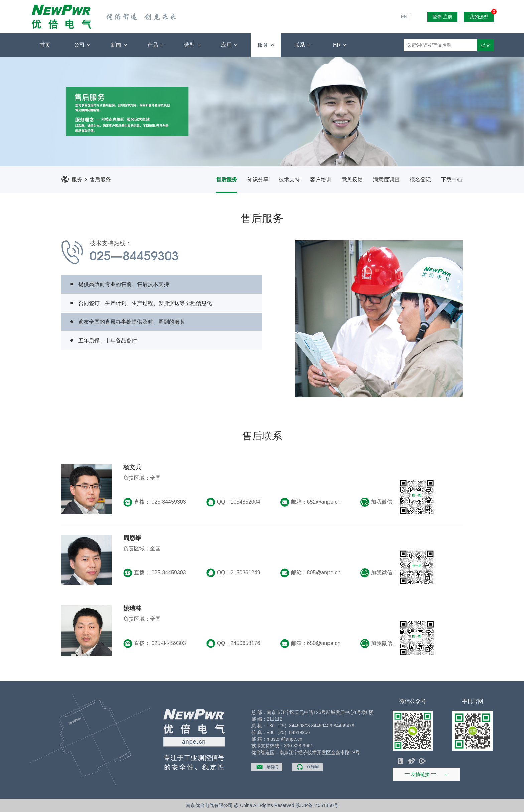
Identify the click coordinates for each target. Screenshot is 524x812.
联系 (302, 45)
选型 (192, 45)
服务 (266, 45)
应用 (229, 45)
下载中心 (452, 179)
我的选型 (482, 16)
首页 (45, 45)
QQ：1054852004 (233, 502)
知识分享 (258, 179)
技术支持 (289, 179)
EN (407, 3)
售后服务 (100, 179)
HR (339, 45)
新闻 (118, 45)
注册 (448, 17)
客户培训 (321, 179)
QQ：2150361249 (233, 573)
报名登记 (420, 179)
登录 (437, 17)
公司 (82, 45)
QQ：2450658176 (233, 643)
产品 (155, 45)
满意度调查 (386, 179)
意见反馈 (352, 179)
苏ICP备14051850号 (317, 805)
